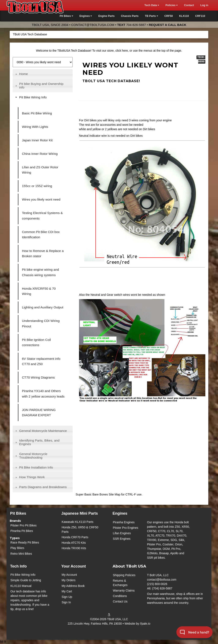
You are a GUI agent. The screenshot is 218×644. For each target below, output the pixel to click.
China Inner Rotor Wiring (40, 154)
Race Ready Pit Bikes (25, 542)
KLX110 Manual (21, 586)
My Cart (67, 591)
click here (122, 51)
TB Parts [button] (151, 16)
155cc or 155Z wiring (37, 186)
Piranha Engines (124, 522)
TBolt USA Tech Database (30, 34)
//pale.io (145, 624)
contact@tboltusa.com (93, 25)
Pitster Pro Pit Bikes (23, 525)
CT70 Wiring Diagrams (38, 377)
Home (24, 74)
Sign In (66, 602)
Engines (120, 513)
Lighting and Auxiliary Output (43, 307)
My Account (69, 575)
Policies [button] (172, 5)
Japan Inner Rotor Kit (37, 140)
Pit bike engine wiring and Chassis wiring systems (40, 272)
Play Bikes (17, 548)
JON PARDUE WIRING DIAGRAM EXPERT (39, 413)
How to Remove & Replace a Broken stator (43, 254)
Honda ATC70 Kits (74, 543)
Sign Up (67, 597)
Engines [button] (86, 16)
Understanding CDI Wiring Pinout (41, 323)
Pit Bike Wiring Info (33, 97)
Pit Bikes (18, 513)
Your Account (74, 566)
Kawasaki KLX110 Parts (78, 522)
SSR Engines (122, 539)
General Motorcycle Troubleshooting (33, 456)
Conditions (120, 596)
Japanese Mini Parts (80, 513)
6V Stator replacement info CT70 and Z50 (41, 361)
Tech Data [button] (152, 5)
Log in (204, 5)
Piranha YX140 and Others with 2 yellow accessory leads (43, 394)
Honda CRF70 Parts (75, 537)
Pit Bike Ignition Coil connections (36, 342)
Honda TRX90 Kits (74, 548)
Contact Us (120, 601)
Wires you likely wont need (41, 199)
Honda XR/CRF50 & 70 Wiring (39, 291)
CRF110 (200, 16)
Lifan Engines (122, 533)
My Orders (69, 580)
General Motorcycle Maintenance (43, 431)
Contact (189, 5)
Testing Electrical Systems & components (42, 216)
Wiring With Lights (35, 127)
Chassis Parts (130, 16)
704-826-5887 (136, 25)
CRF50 (169, 16)
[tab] (43, 74)
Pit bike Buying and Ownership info (41, 86)
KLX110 (184, 16)
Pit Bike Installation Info (36, 467)
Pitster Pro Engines (125, 528)
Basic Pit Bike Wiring (37, 113)
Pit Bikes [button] (66, 16)
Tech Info (18, 566)
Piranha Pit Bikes (22, 531)
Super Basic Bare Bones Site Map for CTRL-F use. (109, 494)
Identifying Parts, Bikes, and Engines (39, 442)
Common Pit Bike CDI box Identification (41, 235)
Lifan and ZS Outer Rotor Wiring (40, 170)
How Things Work (32, 477)
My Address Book (73, 586)
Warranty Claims (124, 590)
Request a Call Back (168, 25)
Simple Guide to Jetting (26, 580)
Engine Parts (106, 16)
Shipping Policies (124, 575)
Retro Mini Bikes (21, 554)
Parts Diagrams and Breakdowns (43, 487)
